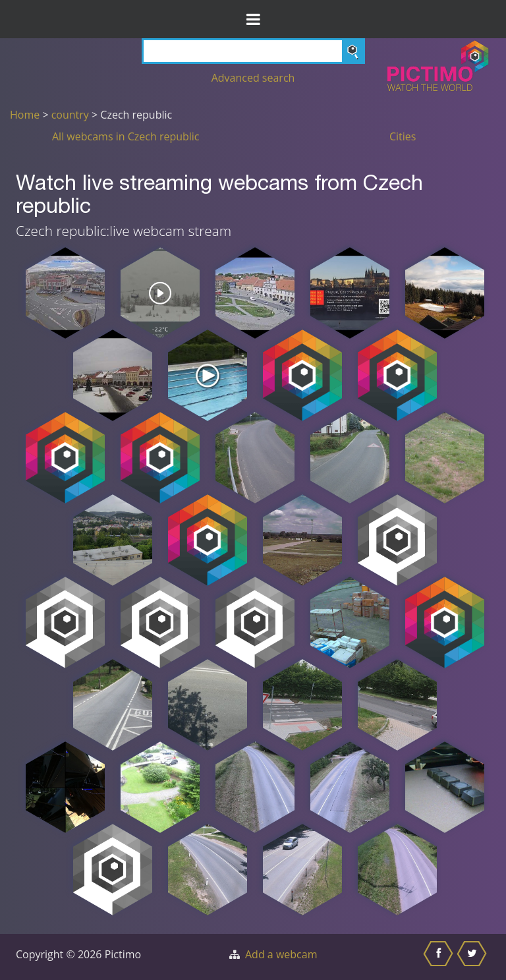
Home (25, 115)
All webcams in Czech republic (126, 136)
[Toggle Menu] (253, 19)
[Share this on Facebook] (440, 957)
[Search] (253, 51)
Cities (403, 136)
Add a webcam (281, 954)
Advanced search (253, 78)
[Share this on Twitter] (473, 957)
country (70, 115)
